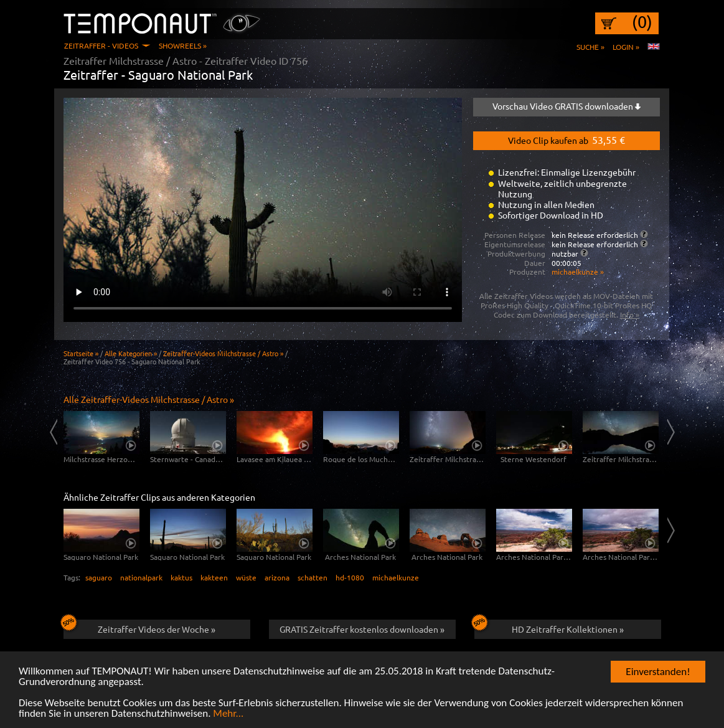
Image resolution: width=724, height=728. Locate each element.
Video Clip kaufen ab (567, 139)
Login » (626, 47)
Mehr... (228, 714)
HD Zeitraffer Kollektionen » (549, 627)
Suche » (590, 47)
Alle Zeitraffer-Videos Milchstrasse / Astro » (149, 399)
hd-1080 (350, 577)
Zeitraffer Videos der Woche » (140, 627)
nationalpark (141, 577)
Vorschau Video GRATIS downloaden (567, 106)
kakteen (214, 577)
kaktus (181, 577)
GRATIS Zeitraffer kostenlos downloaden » (362, 629)
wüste (246, 577)
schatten (313, 577)
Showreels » (183, 45)
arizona (277, 577)
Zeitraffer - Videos (101, 45)
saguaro (99, 577)
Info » (630, 314)
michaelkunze (396, 577)
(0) (642, 22)
